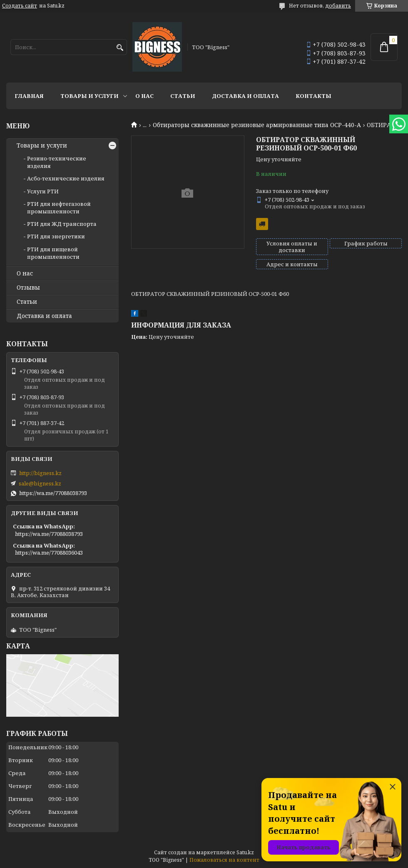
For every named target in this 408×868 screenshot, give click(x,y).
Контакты (313, 96)
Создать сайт (20, 6)
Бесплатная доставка (262, 224)
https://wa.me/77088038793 (53, 493)
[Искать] (120, 48)
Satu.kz (245, 852)
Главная (29, 96)
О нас (144, 96)
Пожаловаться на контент (224, 860)
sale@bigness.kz (40, 483)
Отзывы (28, 288)
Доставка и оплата (245, 96)
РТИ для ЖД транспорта (62, 224)
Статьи (183, 96)
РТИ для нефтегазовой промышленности (59, 208)
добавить (338, 6)
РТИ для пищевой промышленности (53, 253)
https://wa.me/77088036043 (49, 553)
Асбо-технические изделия (66, 178)
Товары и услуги (90, 96)
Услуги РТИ (43, 191)
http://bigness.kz (40, 473)
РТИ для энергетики (56, 236)
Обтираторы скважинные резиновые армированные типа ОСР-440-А (257, 125)
